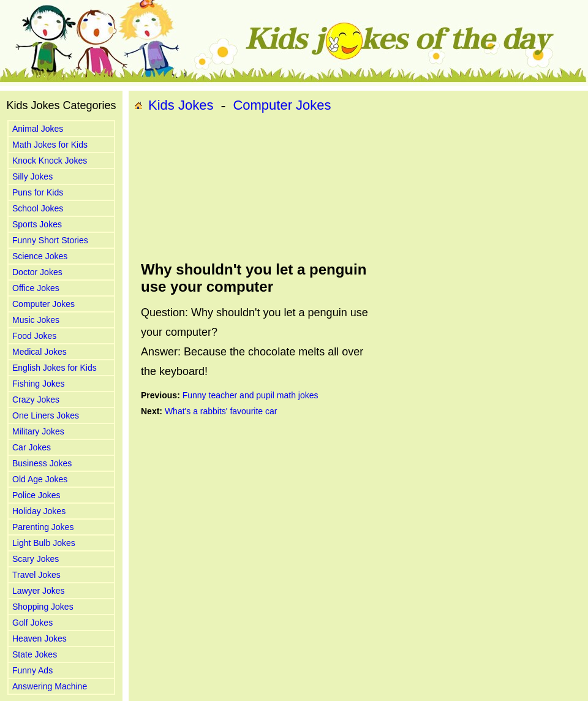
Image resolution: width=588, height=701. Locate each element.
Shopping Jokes (43, 607)
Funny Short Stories (50, 240)
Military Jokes (38, 431)
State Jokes (35, 654)
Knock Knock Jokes (50, 161)
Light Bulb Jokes (44, 543)
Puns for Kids (38, 192)
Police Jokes (36, 495)
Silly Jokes (32, 176)
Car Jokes (32, 447)
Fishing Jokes (39, 384)
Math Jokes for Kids (50, 145)
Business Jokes (42, 463)
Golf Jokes (32, 623)
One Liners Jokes (46, 415)
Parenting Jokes (43, 527)
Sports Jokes (37, 224)
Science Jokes (40, 256)
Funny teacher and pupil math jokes (251, 395)
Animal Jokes (38, 129)
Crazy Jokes (36, 400)
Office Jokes (36, 288)
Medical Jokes (40, 352)
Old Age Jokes (40, 479)
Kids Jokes (181, 105)
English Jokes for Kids (55, 368)
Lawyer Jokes (39, 591)
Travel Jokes (36, 575)
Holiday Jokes (39, 511)
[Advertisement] (198, 188)
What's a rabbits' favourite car (221, 411)
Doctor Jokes (37, 272)
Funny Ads (32, 670)
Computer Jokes (43, 304)
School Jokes (38, 208)
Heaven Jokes (40, 638)
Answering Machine (50, 686)
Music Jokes (36, 320)
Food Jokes (34, 336)
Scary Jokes (36, 559)
